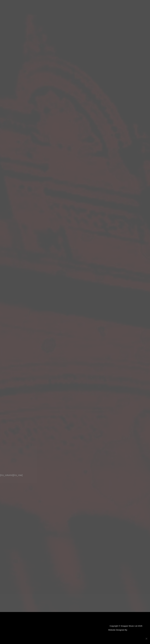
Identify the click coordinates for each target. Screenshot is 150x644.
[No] (146, 639)
